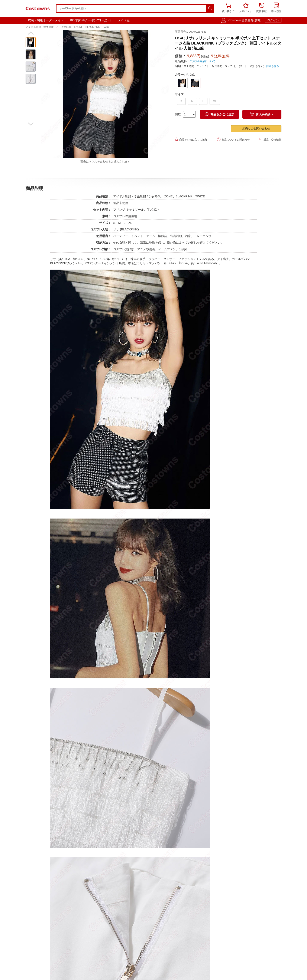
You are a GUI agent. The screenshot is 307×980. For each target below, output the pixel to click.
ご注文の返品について (203, 61)
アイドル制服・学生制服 (40, 27)
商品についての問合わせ (233, 139)
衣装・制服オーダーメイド (46, 20)
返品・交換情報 (270, 139)
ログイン (273, 20)
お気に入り (246, 8)
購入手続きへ (262, 114)
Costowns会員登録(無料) (245, 20)
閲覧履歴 (262, 8)
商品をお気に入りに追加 (191, 139)
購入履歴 (276, 8)
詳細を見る (273, 66)
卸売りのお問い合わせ (256, 129)
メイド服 (124, 20)
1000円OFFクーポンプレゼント (91, 20)
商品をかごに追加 (220, 114)
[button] (31, 33)
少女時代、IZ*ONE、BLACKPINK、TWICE (86, 27)
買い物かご (228, 8)
